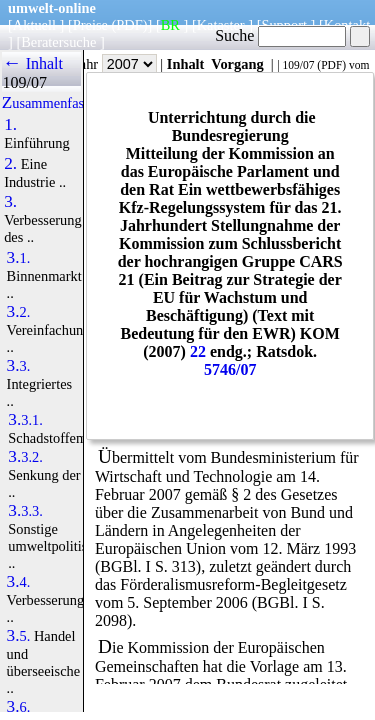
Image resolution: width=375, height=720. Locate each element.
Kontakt (347, 25)
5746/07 (230, 369)
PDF (331, 65)
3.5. (19, 636)
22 (198, 351)
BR (170, 25)
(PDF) (130, 25)
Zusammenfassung (57, 103)
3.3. (19, 366)
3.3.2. (25, 457)
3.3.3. (25, 511)
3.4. (19, 582)
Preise (90, 25)
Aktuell (34, 25)
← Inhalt (32, 63)
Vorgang (237, 64)
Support (284, 25)
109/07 (298, 65)
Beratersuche (58, 42)
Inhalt (186, 64)
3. (10, 202)
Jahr (115, 64)
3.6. (19, 707)
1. (10, 125)
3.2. (19, 312)
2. (10, 164)
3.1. (19, 258)
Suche (280, 35)
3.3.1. (25, 420)
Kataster (221, 25)
